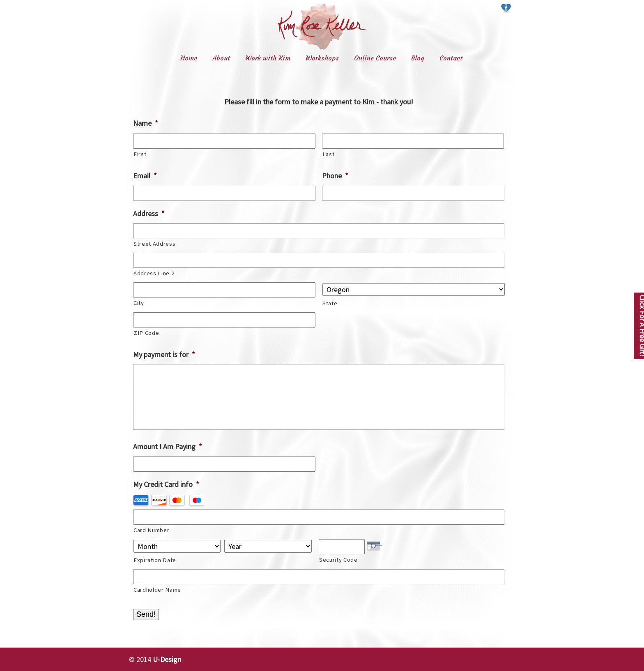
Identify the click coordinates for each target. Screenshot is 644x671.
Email (145, 176)
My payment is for (164, 354)
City (139, 303)
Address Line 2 (154, 273)
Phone (335, 176)
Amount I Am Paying (168, 446)
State (330, 303)
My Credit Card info (166, 484)
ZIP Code (146, 333)
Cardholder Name (157, 590)
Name (146, 123)
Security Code (338, 560)
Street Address (154, 244)
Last (329, 154)
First (140, 154)
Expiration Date (155, 560)
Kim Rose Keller (322, 27)
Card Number (151, 530)
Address (149, 213)
